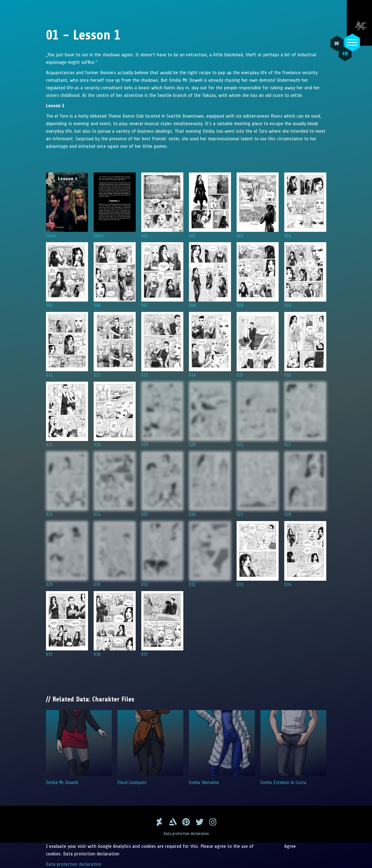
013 (162, 345)
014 (210, 345)
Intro (115, 205)
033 (258, 554)
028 (305, 484)
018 (115, 415)
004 (305, 205)
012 (115, 345)
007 (162, 275)
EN (342, 56)
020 (210, 415)
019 (162, 415)
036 (115, 624)
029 (67, 554)
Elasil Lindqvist (150, 748)
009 (258, 275)
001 (162, 205)
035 (67, 624)
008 (210, 275)
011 (67, 345)
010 (305, 275)
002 (210, 205)
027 (258, 484)
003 (258, 205)
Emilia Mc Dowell (79, 748)
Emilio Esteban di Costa (293, 748)
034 (305, 554)
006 (115, 275)
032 (210, 554)
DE (336, 43)
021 (258, 415)
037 (162, 624)
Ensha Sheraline (222, 748)
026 (210, 484)
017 (67, 415)
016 (305, 345)
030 (115, 554)
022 (305, 415)
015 (258, 345)
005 (67, 275)
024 (115, 484)
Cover (67, 205)
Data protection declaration (186, 834)
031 (162, 554)
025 (162, 484)
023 (67, 484)
